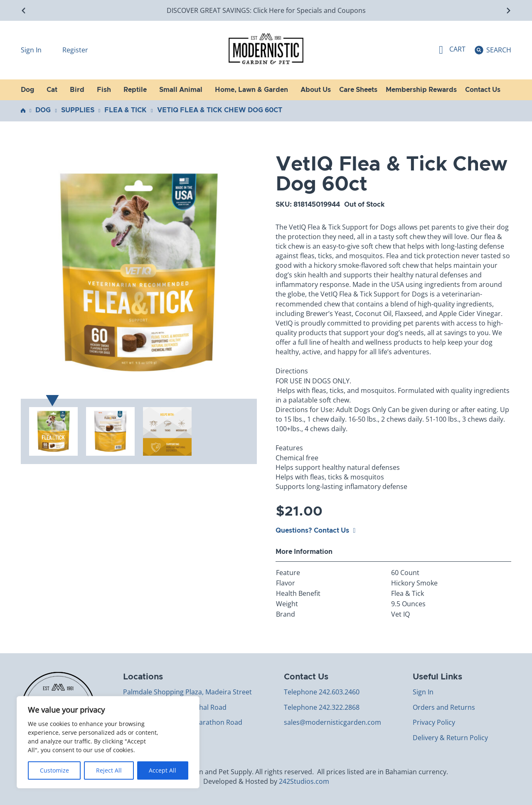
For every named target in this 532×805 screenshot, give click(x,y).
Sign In (32, 50)
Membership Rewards (421, 90)
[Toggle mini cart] (452, 50)
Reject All (109, 770)
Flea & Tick (126, 110)
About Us (316, 90)
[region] (108, 742)
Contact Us (483, 90)
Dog (43, 110)
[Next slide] (508, 11)
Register (75, 50)
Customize (54, 770)
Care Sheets (358, 90)
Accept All (163, 770)
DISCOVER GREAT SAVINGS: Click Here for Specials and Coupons (266, 10)
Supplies (78, 110)
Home (23, 110)
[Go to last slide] (24, 11)
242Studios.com (304, 781)
